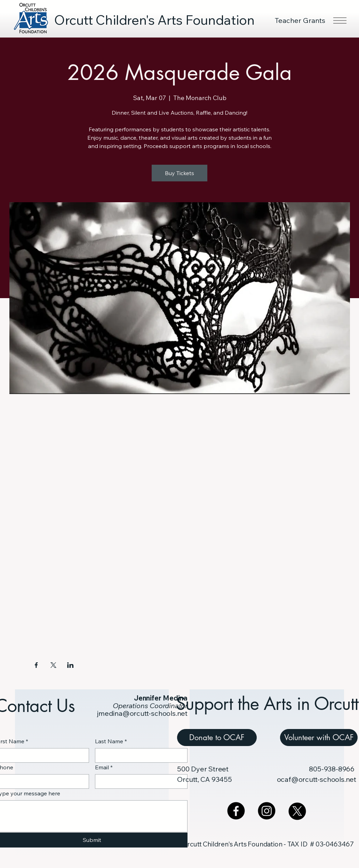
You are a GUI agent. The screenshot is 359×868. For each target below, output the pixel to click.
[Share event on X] (53, 665)
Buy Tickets (179, 173)
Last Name (111, 741)
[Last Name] (139, 755)
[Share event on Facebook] (36, 665)
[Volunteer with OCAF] (319, 738)
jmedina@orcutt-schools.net (142, 713)
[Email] (139, 781)
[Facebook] (236, 811)
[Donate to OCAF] (217, 738)
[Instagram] (267, 811)
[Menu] (340, 21)
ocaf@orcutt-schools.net (317, 779)
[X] (297, 811)
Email (104, 767)
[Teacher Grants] (301, 20)
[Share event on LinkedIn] (70, 665)
